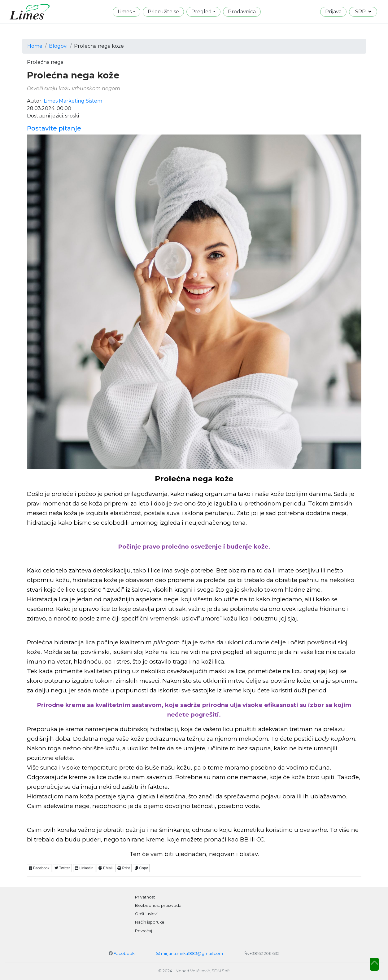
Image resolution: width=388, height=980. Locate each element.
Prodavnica (242, 12)
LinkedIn (84, 868)
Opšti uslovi (146, 914)
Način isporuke (150, 922)
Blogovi (58, 46)
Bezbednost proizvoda (158, 905)
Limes (125, 12)
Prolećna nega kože (73, 75)
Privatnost (145, 897)
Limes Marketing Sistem (73, 101)
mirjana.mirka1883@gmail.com (190, 954)
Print (124, 868)
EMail (105, 868)
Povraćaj (144, 931)
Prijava (333, 12)
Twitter (62, 868)
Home (35, 46)
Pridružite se (163, 12)
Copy (141, 868)
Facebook (39, 868)
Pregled (202, 12)
